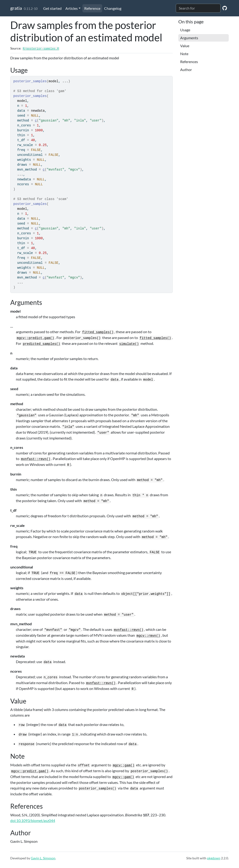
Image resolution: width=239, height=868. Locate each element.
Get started (52, 8)
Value (185, 46)
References (189, 62)
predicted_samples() (42, 344)
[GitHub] (225, 8)
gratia (16, 8)
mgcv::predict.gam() (35, 338)
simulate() (129, 344)
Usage (185, 30)
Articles (72, 8)
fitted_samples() (98, 332)
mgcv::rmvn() (148, 636)
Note (184, 54)
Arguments (189, 38)
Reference (92, 8)
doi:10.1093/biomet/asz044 (33, 820)
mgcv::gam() (123, 765)
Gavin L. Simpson (43, 858)
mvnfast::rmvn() (36, 459)
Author (186, 70)
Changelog (113, 8)
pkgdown (214, 858)
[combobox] (198, 8)
